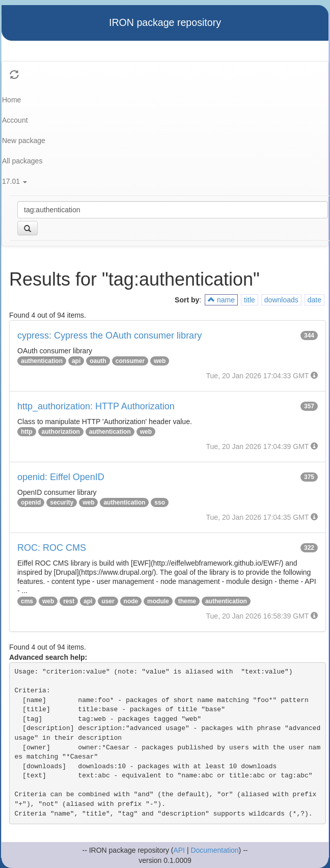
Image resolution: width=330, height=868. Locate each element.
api (76, 361)
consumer (130, 361)
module (158, 601)
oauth (98, 361)
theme (187, 601)
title (250, 300)
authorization (61, 432)
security (62, 502)
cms (27, 601)
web (160, 361)
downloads (281, 300)
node (131, 601)
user (108, 601)
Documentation (214, 850)
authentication (42, 361)
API (179, 850)
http (27, 432)
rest (69, 601)
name (221, 300)
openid (31, 502)
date (314, 300)
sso (160, 502)
